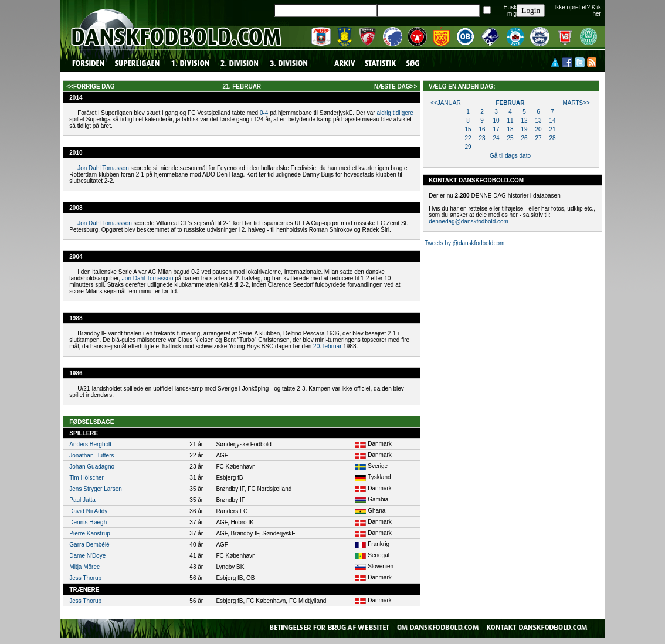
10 (496, 121)
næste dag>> (396, 87)
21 (552, 129)
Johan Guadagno (92, 467)
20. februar (327, 346)
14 (552, 121)
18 (510, 129)
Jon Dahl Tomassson (105, 223)
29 (468, 147)
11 (510, 121)
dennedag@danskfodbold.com (469, 221)
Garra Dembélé (89, 545)
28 (552, 138)
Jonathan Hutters (91, 455)
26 (524, 138)
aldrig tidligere (395, 113)
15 (468, 129)
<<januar (446, 103)
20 (538, 129)
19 (524, 129)
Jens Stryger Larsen (96, 489)
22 (468, 138)
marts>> (576, 103)
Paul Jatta (82, 500)
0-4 (264, 113)
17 (496, 129)
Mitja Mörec (84, 567)
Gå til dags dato (510, 156)
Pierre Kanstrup (89, 533)
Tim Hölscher (86, 478)
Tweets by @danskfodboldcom (464, 243)
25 (510, 138)
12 (524, 121)
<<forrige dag (90, 87)
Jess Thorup (85, 578)
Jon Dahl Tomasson (103, 168)
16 (482, 129)
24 (496, 138)
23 (482, 138)
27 (538, 138)
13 (538, 121)
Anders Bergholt (90, 444)
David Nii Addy (88, 511)
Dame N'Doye (87, 556)
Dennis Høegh (88, 522)
